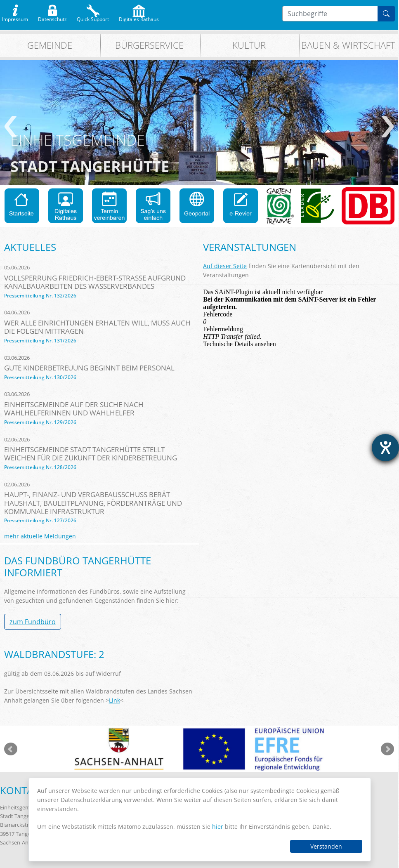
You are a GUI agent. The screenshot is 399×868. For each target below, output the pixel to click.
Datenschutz (52, 17)
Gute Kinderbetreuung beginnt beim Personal (89, 368)
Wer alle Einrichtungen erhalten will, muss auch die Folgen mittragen (97, 327)
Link (115, 700)
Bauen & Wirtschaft (348, 45)
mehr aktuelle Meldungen (40, 536)
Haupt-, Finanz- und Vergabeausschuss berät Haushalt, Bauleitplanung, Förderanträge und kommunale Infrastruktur (93, 503)
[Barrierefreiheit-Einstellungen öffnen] (385, 448)
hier (218, 827)
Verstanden (326, 846)
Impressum (15, 17)
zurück (11, 127)
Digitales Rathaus (139, 17)
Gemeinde (50, 45)
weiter (388, 127)
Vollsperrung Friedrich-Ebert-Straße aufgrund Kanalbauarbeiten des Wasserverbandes (95, 282)
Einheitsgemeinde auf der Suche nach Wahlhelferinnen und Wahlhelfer (74, 409)
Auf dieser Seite (225, 266)
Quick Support (93, 17)
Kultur (249, 45)
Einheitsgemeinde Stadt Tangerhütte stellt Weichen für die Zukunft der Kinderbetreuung (91, 454)
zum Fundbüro (33, 622)
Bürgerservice (149, 45)
